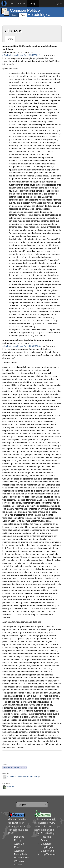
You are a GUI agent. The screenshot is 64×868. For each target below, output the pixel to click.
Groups (33, 3)
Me (12, 3)
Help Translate (48, 854)
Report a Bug (48, 833)
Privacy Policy (21, 858)
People (21, 3)
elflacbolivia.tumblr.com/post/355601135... (22, 346)
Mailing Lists (21, 854)
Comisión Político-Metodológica (30, 12)
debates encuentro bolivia (15, 767)
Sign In (58, 3)
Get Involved (47, 851)
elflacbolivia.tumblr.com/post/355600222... (22, 55)
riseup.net (13, 823)
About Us (19, 844)
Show (10, 39)
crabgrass (43, 823)
